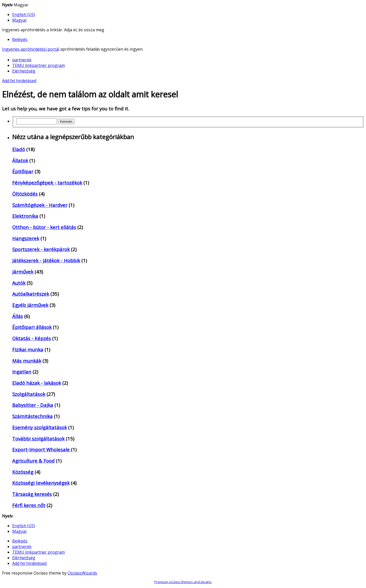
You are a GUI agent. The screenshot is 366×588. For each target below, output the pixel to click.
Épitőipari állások (32, 327)
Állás (18, 316)
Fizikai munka (28, 349)
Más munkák (27, 361)
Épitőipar (23, 171)
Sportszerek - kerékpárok (41, 249)
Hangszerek (26, 238)
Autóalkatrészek (31, 294)
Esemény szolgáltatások (40, 427)
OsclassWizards (82, 573)
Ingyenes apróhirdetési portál (31, 49)
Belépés (20, 39)
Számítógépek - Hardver (40, 205)
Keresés (66, 121)
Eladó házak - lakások (37, 383)
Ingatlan (22, 372)
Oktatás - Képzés (32, 338)
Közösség (23, 472)
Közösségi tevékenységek (41, 483)
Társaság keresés (32, 494)
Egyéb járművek (30, 305)
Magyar (20, 20)
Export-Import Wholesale (42, 449)
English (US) (24, 15)
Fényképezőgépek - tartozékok (47, 183)
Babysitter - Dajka (33, 405)
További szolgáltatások (38, 439)
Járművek (23, 272)
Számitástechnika (32, 416)
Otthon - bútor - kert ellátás (44, 227)
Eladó (19, 149)
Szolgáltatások (29, 394)
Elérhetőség (24, 71)
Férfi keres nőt (29, 505)
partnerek (22, 60)
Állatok (20, 160)
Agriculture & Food (33, 461)
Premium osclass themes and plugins (183, 582)
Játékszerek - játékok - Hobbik (46, 260)
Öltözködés (25, 194)
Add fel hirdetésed (19, 81)
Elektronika (25, 216)
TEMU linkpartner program (39, 65)
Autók (19, 283)
